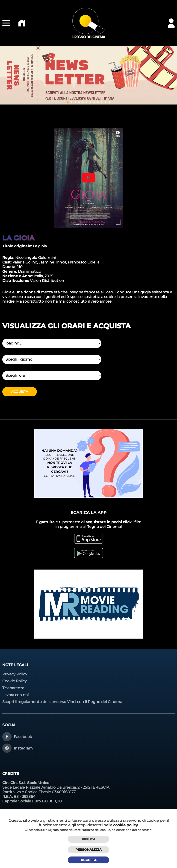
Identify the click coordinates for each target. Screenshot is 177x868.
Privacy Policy (15, 674)
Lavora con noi (15, 695)
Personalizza (88, 850)
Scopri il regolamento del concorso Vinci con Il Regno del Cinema (62, 702)
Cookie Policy (15, 681)
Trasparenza (13, 688)
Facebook (23, 737)
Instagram (23, 748)
